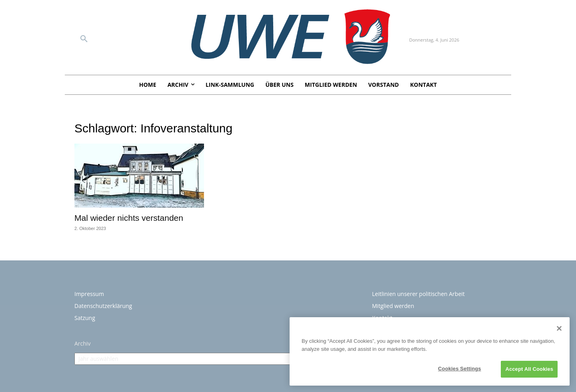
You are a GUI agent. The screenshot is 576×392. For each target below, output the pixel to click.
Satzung (85, 318)
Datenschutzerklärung (103, 306)
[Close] (559, 328)
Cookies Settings (460, 369)
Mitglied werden (393, 306)
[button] (84, 39)
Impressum (89, 294)
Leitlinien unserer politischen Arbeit (418, 294)
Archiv (82, 343)
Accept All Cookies (529, 369)
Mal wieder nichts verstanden (130, 218)
